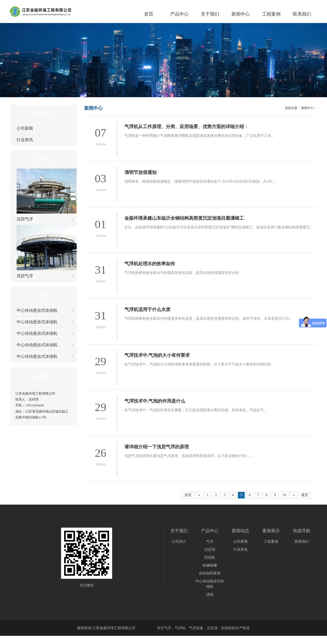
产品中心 (179, 14)
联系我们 (302, 14)
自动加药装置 (210, 574)
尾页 (305, 496)
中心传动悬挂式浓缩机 (37, 310)
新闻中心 (241, 14)
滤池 (210, 595)
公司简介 (179, 542)
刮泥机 (210, 558)
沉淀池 (210, 550)
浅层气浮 (25, 219)
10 (284, 496)
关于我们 (210, 14)
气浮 (210, 542)
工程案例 (271, 14)
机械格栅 (210, 566)
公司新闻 (25, 128)
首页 (149, 14)
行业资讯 (25, 140)
